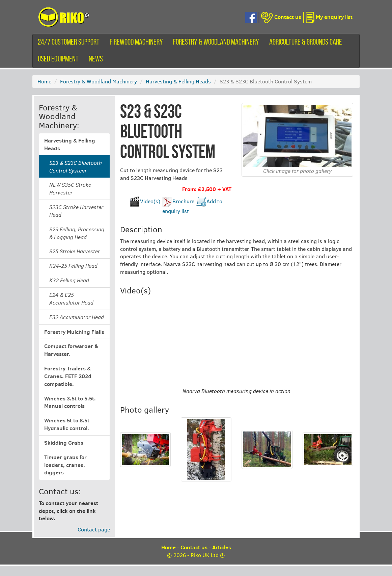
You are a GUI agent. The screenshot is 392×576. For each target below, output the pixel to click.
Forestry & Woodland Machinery (216, 43)
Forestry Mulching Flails (74, 332)
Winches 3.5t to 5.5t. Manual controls (70, 402)
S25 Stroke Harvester (75, 251)
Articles (222, 547)
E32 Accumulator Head (77, 317)
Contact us (194, 547)
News (96, 59)
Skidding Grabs (64, 443)
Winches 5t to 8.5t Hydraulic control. (67, 424)
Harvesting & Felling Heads (178, 81)
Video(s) (150, 201)
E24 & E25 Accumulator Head (71, 299)
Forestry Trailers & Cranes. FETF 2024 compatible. (68, 376)
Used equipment (58, 59)
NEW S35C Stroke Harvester (70, 189)
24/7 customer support (69, 43)
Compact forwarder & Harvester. (71, 350)
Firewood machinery (136, 43)
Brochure (183, 201)
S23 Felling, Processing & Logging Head (77, 233)
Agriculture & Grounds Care (306, 43)
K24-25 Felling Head (73, 266)
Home (44, 81)
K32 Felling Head (69, 280)
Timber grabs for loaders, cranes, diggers (65, 465)
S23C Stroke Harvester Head (76, 211)
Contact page (94, 529)
